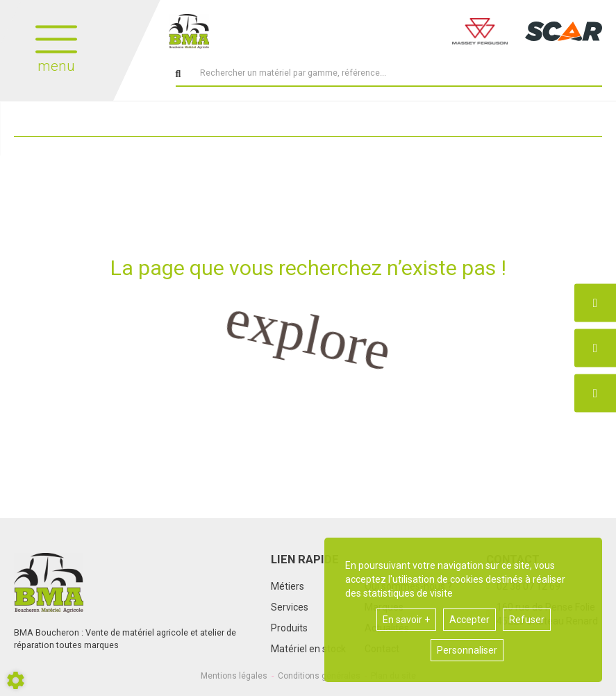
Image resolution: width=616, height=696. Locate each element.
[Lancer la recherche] (178, 74)
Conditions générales (319, 676)
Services (290, 607)
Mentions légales (234, 676)
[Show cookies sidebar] (16, 680)
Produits (289, 628)
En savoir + (406, 620)
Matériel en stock (308, 649)
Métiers (288, 586)
